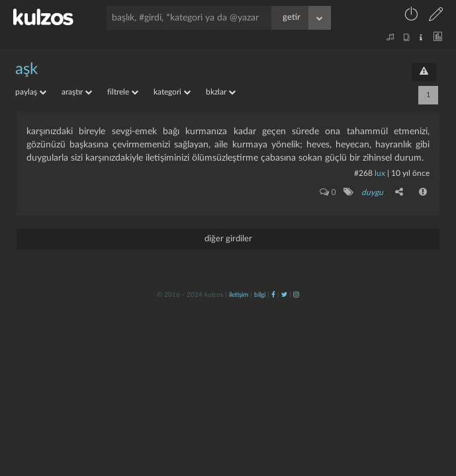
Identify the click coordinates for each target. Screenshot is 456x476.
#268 (363, 173)
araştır (77, 92)
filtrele (123, 92)
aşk (26, 69)
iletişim (239, 295)
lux (380, 173)
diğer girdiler (228, 239)
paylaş (31, 92)
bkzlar (221, 92)
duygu (372, 192)
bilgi (260, 295)
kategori (172, 92)
